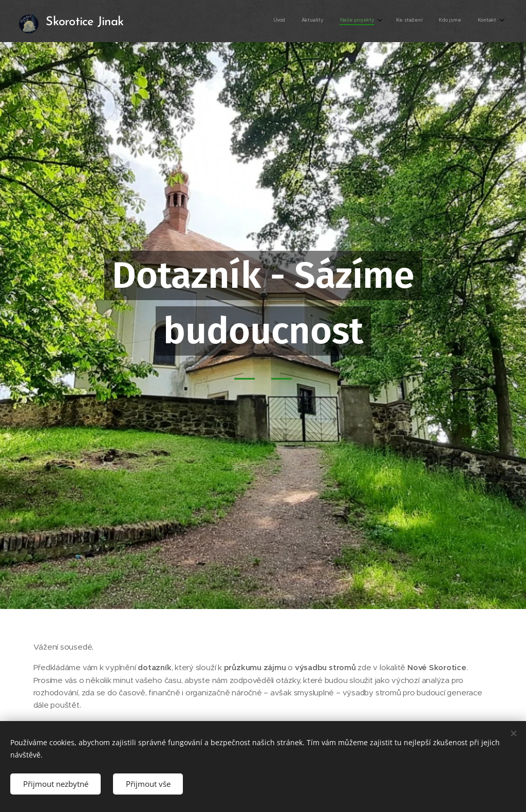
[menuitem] (412, 21)
